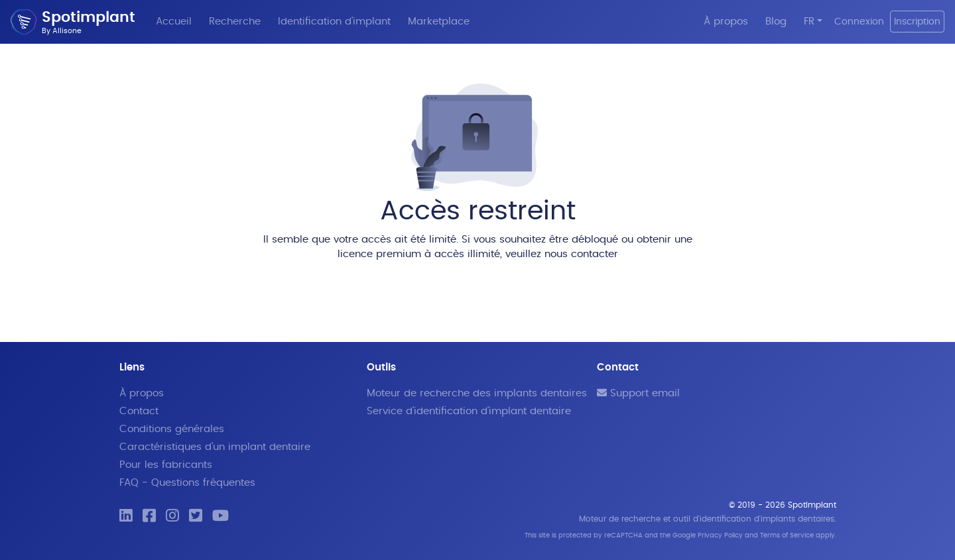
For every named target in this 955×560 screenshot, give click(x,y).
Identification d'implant (334, 22)
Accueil (174, 22)
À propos (726, 22)
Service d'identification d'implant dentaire (469, 411)
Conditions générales (172, 429)
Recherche (235, 22)
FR (809, 22)
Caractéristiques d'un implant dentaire (215, 447)
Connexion (859, 22)
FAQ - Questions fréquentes (187, 483)
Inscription (917, 22)
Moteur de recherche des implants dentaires (477, 393)
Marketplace (439, 22)
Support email (638, 393)
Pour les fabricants (166, 465)
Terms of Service (787, 535)
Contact (139, 411)
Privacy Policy (720, 535)
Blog (776, 22)
